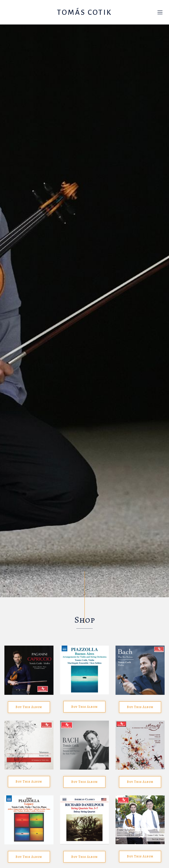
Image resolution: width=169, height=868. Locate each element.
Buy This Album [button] (29, 707)
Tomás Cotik (84, 12)
